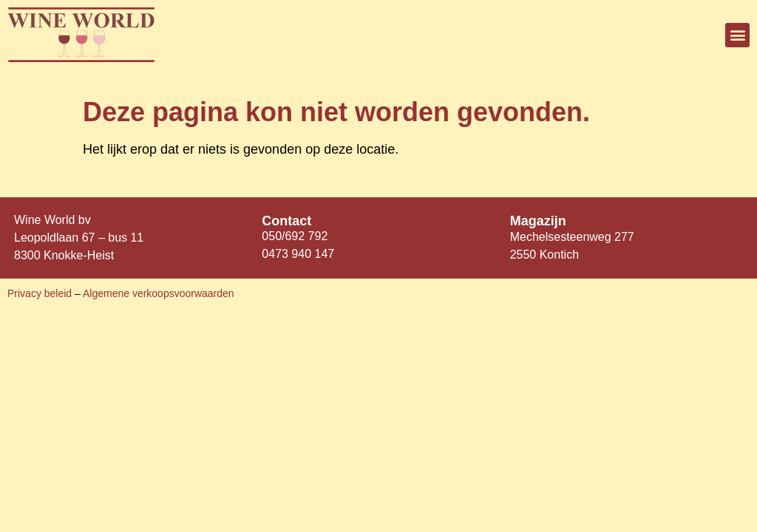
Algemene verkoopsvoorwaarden (159, 293)
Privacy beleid (41, 293)
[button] (737, 35)
